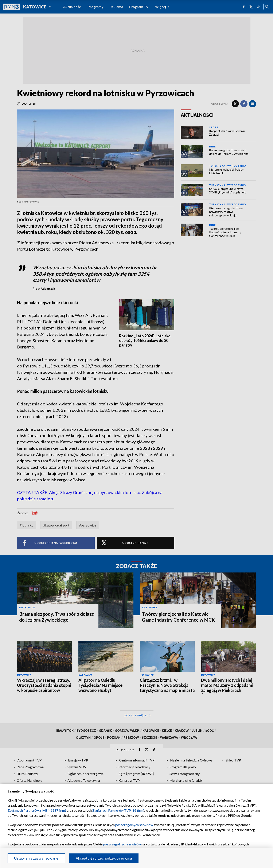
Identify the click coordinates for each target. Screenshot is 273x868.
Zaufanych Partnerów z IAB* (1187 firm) (37, 810)
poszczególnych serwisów (134, 825)
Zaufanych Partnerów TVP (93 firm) (118, 810)
